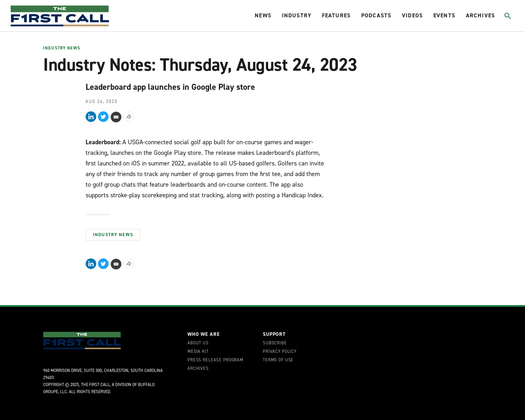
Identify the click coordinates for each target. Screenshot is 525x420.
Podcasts (376, 15)
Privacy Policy (280, 352)
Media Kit (198, 352)
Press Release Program (215, 360)
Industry (297, 15)
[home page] (60, 16)
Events (444, 15)
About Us (198, 343)
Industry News (62, 48)
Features (336, 15)
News (263, 15)
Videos (412, 15)
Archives (480, 15)
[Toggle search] (508, 16)
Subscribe (275, 343)
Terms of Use (278, 360)
